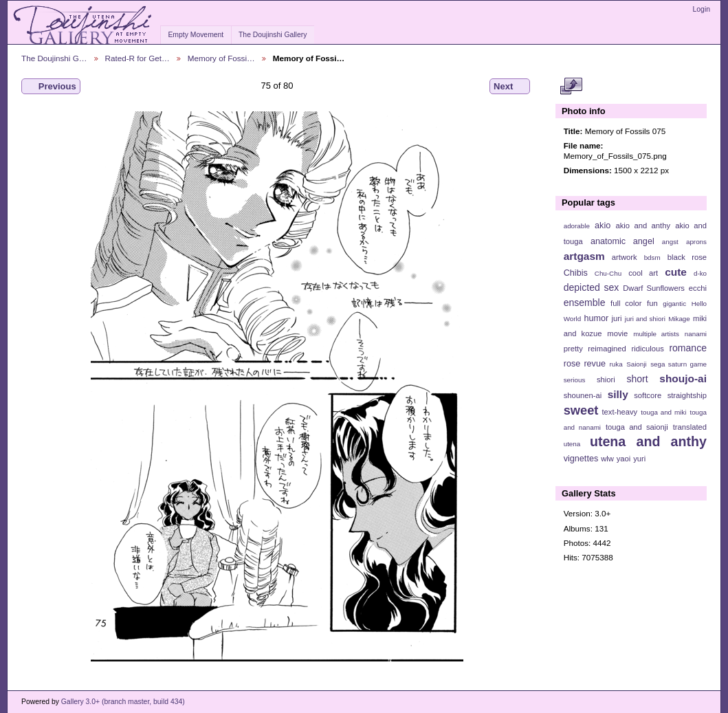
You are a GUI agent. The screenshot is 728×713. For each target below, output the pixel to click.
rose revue (585, 364)
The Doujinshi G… (54, 58)
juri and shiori (645, 319)
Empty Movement (196, 35)
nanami (696, 334)
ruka (616, 364)
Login (702, 9)
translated (690, 427)
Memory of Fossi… (221, 58)
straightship (687, 395)
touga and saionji (637, 427)
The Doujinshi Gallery (273, 35)
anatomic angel (622, 241)
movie (617, 333)
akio (603, 226)
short (637, 379)
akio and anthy (643, 226)
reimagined (607, 349)
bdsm (652, 257)
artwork (625, 257)
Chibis (576, 273)
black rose (687, 257)
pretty (573, 349)
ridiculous (647, 349)
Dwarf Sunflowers (654, 288)
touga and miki (663, 412)
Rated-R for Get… (137, 58)
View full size (571, 87)
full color (626, 303)
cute (676, 272)
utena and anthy (648, 441)
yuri (639, 459)
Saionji (636, 364)
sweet (581, 410)
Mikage (679, 319)
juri (617, 318)
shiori (606, 380)
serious (575, 380)
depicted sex (592, 287)
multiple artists (656, 334)
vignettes (581, 459)
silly (618, 394)
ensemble (585, 303)
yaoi (624, 459)
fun (652, 303)
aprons (696, 242)
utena (572, 444)
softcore (648, 395)
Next (510, 87)
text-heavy (619, 412)
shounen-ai (583, 395)
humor (596, 318)
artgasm (584, 256)
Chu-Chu (608, 273)
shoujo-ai (683, 379)
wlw (607, 459)
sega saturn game (679, 364)
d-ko (700, 273)
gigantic (674, 304)
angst (670, 242)
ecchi (698, 288)
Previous (51, 87)
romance (688, 348)
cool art (643, 273)
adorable (577, 226)
